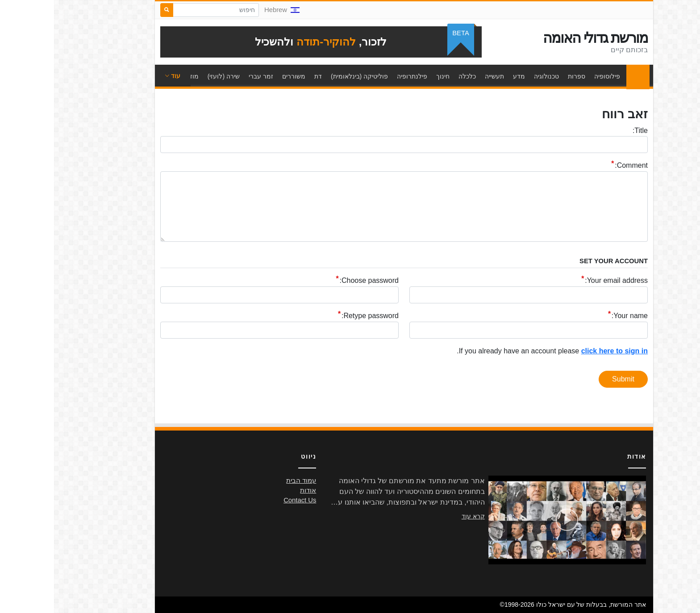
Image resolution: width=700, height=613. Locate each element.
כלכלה (413, 76)
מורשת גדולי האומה (541, 38)
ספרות (523, 76)
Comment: (577, 166)
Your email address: (562, 281)
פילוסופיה (553, 76)
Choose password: (315, 281)
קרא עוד (419, 516)
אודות (254, 490)
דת (264, 76)
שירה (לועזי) (170, 76)
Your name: (576, 316)
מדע (465, 76)
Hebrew (228, 10)
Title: (586, 130)
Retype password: (316, 316)
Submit (569, 379)
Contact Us (246, 500)
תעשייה (440, 76)
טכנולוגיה (492, 76)
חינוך (389, 76)
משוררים (240, 76)
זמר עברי (207, 76)
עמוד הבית (582, 76)
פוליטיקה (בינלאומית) (305, 76)
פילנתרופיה (358, 76)
